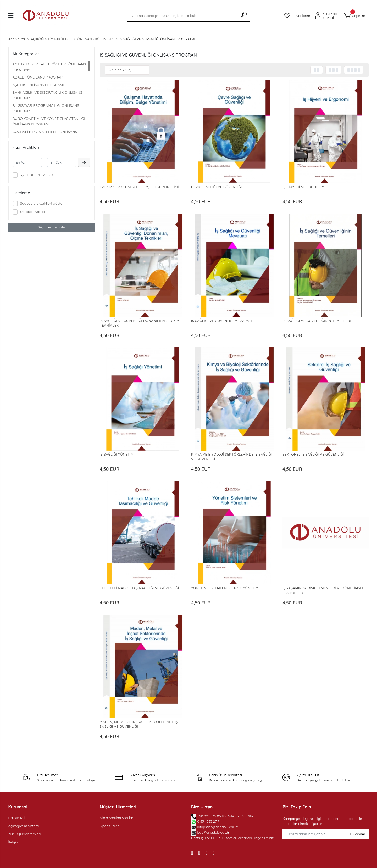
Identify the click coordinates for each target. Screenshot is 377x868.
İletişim (14, 842)
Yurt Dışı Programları (25, 834)
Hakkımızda (18, 818)
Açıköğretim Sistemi (24, 826)
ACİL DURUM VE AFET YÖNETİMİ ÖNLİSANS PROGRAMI (49, 67)
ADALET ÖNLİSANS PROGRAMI (38, 77)
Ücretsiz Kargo (32, 212)
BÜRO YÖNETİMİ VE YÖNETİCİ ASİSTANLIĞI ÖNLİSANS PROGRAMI (49, 121)
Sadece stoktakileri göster (42, 203)
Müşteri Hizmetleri (118, 807)
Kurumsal (18, 807)
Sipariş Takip (110, 826)
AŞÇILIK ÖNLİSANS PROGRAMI (38, 85)
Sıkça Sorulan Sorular (117, 818)
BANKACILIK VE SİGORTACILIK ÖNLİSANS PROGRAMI (47, 95)
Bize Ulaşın (202, 807)
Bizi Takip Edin (297, 807)
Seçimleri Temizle (51, 227)
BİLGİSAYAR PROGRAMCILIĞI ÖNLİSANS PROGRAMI (46, 108)
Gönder (358, 834)
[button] (354, 16)
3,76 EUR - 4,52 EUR (36, 175)
